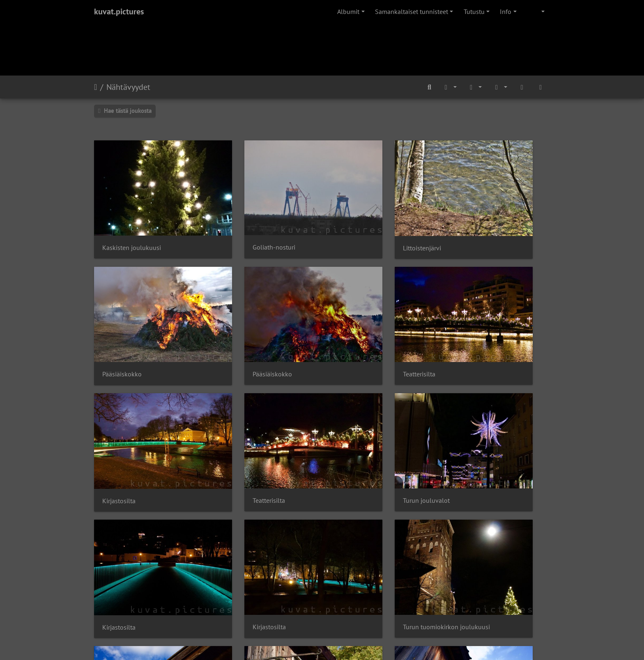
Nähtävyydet (128, 87)
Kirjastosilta (353, 328)
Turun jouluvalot (126, 432)
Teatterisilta (236, 328)
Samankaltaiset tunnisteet (412, 11)
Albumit (348, 11)
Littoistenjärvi (355, 225)
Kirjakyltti (350, 535)
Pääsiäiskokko (473, 225)
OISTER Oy (229, 626)
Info (506, 11)
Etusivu (95, 87)
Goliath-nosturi (241, 225)
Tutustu (474, 11)
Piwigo (339, 609)
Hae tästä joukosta (125, 111)
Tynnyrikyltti (236, 535)
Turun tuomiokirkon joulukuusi (497, 432)
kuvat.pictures (119, 11)
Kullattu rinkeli (123, 535)
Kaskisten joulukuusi (132, 225)
